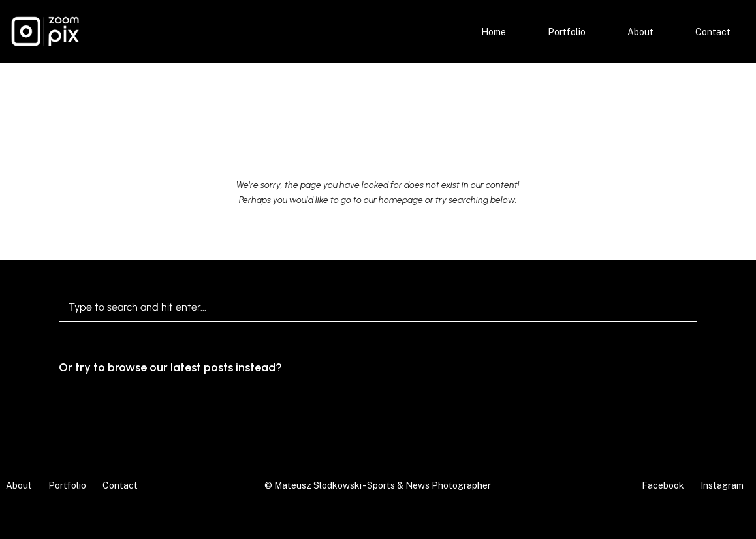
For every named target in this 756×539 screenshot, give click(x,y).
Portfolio (567, 32)
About (640, 32)
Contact (713, 32)
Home (494, 32)
